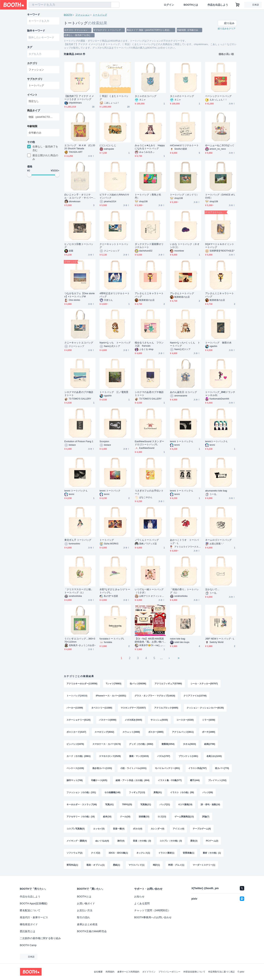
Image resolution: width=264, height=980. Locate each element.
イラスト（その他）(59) (182, 792)
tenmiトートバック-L (216, 441)
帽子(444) (195, 780)
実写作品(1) (72, 865)
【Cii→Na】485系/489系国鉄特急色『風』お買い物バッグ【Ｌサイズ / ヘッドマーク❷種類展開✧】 (150, 640)
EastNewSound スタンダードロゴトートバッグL (149, 443)
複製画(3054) (168, 744)
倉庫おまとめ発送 (87, 924)
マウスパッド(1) (136, 865)
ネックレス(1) (143, 853)
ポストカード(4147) (76, 732)
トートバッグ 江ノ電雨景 (114, 392)
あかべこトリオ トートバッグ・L (184, 541)
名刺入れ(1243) (214, 756)
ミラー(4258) (209, 720)
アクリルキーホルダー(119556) (82, 684)
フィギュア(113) (137, 792)
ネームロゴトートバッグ (218, 540)
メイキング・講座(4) (77, 841)
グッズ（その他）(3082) (141, 744)
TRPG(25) (127, 805)
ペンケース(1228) (75, 768)
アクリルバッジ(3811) (183, 732)
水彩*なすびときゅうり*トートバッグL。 (115, 591)
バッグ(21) (165, 805)
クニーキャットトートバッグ (114, 246)
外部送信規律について (194, 972)
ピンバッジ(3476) (75, 744)
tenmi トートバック (110, 491)
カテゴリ (32, 63)
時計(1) (156, 865)
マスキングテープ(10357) (133, 708)
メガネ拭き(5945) (133, 720)
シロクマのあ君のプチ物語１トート (149, 394)
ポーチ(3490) (209, 732)
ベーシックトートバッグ (218, 96)
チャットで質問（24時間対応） (152, 910)
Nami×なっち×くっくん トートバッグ (185, 344)
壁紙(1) (117, 865)
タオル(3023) (189, 744)
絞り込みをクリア (227, 29)
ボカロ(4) (138, 829)
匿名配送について (30, 910)
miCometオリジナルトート (184, 145)
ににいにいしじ (108, 145)
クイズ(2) (96, 853)
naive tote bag (178, 639)
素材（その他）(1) (212, 853)
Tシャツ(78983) (114, 684)
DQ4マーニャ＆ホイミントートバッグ (220, 246)
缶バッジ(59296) (138, 684)
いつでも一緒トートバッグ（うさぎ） (149, 591)
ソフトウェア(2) (75, 853)
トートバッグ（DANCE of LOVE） (220, 196)
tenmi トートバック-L (181, 441)
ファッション (82, 15)
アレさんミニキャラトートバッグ (149, 295)
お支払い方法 (85, 910)
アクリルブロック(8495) (166, 708)
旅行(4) (121, 841)
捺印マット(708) (75, 780)
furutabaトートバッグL (112, 639)
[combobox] (70, 5)
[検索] (107, 5)
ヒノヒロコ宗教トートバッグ (79, 246)
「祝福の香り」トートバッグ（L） (184, 591)
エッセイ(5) (99, 829)
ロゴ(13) (162, 817)
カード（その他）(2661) (79, 756)
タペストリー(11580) (102, 708)
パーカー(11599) (75, 708)
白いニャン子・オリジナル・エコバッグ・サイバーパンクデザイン (79, 196)
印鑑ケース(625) (99, 780)
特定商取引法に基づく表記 (221, 972)
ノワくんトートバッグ (147, 540)
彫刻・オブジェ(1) (96, 865)
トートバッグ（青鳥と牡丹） (148, 196)
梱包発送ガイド (29, 924)
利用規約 (110, 972)
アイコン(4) (178, 829)
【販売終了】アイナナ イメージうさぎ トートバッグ (79, 98)
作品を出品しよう (218, 5)
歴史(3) (194, 841)
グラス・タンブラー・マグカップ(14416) (155, 696)
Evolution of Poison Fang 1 (79, 441)
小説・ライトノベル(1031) (133, 768)
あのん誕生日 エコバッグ (184, 392)
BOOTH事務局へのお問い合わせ (153, 917)
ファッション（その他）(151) (81, 792)
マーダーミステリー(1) (204, 865)
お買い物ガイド (86, 903)
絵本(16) (107, 817)
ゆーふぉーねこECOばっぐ (220, 145)
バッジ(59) (208, 792)
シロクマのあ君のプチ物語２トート (79, 394)
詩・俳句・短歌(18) (210, 805)
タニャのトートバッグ (182, 96)
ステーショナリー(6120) (79, 720)
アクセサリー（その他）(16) (81, 817)
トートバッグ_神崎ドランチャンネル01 (220, 394)
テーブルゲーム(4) (202, 829)
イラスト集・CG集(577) (170, 780)
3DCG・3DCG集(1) (118, 853)
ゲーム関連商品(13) (184, 817)
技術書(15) (144, 817)
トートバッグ (100, 15)
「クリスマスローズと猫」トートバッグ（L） (79, 591)
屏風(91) (158, 792)
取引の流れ (83, 917)
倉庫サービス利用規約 (128, 972)
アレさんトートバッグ (182, 293)
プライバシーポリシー (169, 972)
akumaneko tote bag (216, 491)
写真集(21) (146, 805)
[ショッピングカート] (238, 5)
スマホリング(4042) (104, 732)
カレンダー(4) (158, 829)
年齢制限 (32, 126)
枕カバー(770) (222, 768)
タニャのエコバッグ (146, 96)
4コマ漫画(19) (185, 805)
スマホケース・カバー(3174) (107, 744)
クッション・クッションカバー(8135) (205, 708)
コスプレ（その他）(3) (171, 841)
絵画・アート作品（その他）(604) (133, 780)
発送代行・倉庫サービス (34, 917)
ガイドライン (149, 972)
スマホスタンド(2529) (110, 756)
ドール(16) (125, 817)
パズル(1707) (164, 756)
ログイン (169, 5)
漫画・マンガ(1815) (139, 756)
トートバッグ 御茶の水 (218, 343)
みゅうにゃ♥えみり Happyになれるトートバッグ (150, 147)
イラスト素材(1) (166, 853)
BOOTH (68, 15)
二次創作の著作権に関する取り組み (40, 938)
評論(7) (206, 817)
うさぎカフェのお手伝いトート (149, 492)
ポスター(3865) (156, 732)
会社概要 (98, 972)
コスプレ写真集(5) (76, 829)
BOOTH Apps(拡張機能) (34, 903)
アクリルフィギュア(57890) (168, 684)
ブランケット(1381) (188, 756)
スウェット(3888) (131, 732)
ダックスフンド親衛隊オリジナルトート (149, 246)
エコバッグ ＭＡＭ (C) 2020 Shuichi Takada (80, 147)
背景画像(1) (189, 853)
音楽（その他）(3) (142, 841)
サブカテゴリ (35, 79)
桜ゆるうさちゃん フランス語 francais (149, 344)
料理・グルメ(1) (176, 865)
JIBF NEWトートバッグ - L (220, 639)
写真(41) (109, 805)
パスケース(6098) (108, 720)
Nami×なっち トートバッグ (115, 343)
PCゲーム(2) (212, 841)
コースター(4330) (185, 720)
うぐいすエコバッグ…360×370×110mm (80, 640)
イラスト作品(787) (197, 768)
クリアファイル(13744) (195, 696)
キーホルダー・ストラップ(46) (82, 805)
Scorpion (104, 441)
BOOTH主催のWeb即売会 (92, 931)
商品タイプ (34, 110)
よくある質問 (142, 903)
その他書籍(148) (112, 792)
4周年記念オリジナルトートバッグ (115, 295)
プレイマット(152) (217, 780)
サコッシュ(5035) (159, 720)
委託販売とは (27, 931)
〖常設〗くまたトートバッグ (114, 98)
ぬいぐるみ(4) (102, 841)
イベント (32, 95)
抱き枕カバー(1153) (102, 768)
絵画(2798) (210, 744)
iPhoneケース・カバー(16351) (111, 696)
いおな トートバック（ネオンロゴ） (185, 246)
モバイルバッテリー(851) (167, 768)
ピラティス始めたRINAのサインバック (114, 196)
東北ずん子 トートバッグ (78, 540)
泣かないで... (212, 589)
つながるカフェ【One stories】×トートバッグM (79, 295)
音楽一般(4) (119, 829)
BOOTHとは (191, 5)
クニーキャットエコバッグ (79, 343)
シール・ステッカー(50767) (204, 684)
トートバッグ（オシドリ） (184, 195)
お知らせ (139, 896)
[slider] (29, 175)
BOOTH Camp (28, 945)
